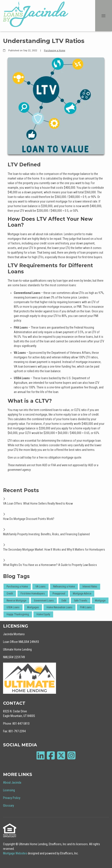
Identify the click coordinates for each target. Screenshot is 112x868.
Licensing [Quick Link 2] (9, 790)
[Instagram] (71, 755)
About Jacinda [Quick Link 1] (12, 783)
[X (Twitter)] (61, 755)
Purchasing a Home (55, 50)
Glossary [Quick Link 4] (9, 806)
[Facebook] (51, 755)
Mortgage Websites (15, 853)
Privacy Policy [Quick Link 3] (12, 798)
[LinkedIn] (41, 755)
